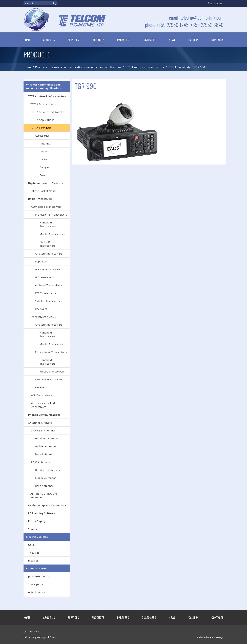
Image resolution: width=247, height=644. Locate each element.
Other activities (37, 568)
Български (215, 3)
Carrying (45, 167)
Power (44, 175)
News (172, 40)
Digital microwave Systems (46, 183)
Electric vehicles (37, 537)
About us (49, 40)
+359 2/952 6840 (207, 25)
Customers (149, 40)
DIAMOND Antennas (43, 430)
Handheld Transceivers (48, 224)
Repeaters (41, 261)
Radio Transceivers (40, 199)
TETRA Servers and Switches (48, 112)
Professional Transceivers (51, 215)
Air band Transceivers (49, 285)
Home (27, 40)
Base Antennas (44, 454)
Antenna (45, 143)
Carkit (43, 159)
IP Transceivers (45, 277)
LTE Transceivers (46, 293)
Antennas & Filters (40, 423)
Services (73, 40)
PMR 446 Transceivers (48, 244)
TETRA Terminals (179, 67)
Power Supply (37, 521)
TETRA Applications (42, 120)
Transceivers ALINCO (43, 317)
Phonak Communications (44, 415)
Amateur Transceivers (49, 254)
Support (33, 529)
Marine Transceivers (48, 269)
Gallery (194, 40)
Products (98, 40)
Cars (31, 545)
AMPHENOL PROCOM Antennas (44, 495)
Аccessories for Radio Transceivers (44, 405)
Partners (123, 40)
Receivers (41, 309)
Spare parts (36, 584)
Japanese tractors (40, 576)
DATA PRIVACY (31, 631)
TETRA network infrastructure (145, 67)
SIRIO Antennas (40, 462)
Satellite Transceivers (48, 301)
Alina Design (217, 637)
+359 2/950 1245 (172, 25)
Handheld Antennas (47, 438)
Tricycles (34, 553)
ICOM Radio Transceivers (46, 207)
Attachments (37, 592)
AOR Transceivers (41, 395)
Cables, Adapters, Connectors (47, 505)
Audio (43, 151)
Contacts (217, 40)
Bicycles (33, 560)
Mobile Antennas (46, 446)
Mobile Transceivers (52, 234)
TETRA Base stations (43, 104)
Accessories (42, 136)
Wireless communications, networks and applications (86, 67)
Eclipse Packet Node (43, 191)
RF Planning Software (42, 513)
